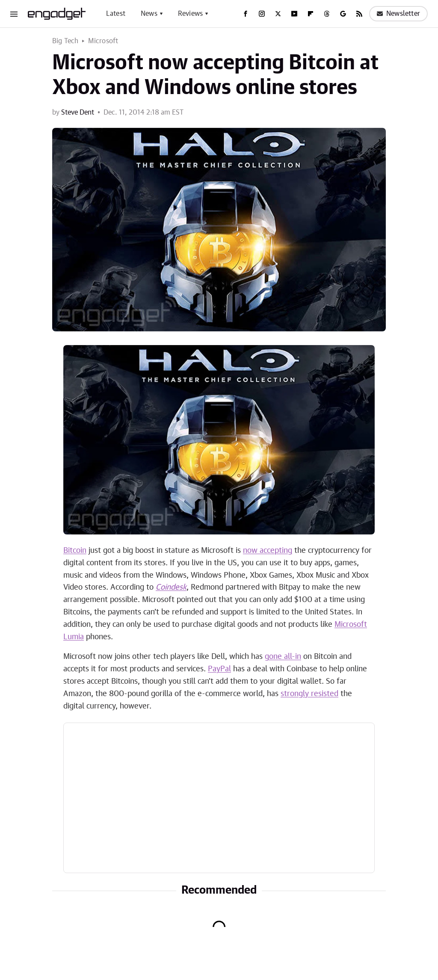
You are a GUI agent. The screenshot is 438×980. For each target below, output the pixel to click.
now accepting (268, 551)
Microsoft (103, 41)
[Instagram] (262, 14)
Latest (116, 14)
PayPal (219, 669)
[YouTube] (294, 14)
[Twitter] (278, 14)
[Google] (343, 14)
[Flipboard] (311, 14)
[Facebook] (246, 14)
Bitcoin (75, 551)
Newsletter (398, 14)
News (149, 14)
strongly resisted (309, 694)
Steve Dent (78, 112)
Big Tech (65, 41)
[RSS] (359, 14)
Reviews (190, 14)
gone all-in (283, 657)
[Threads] (327, 14)
